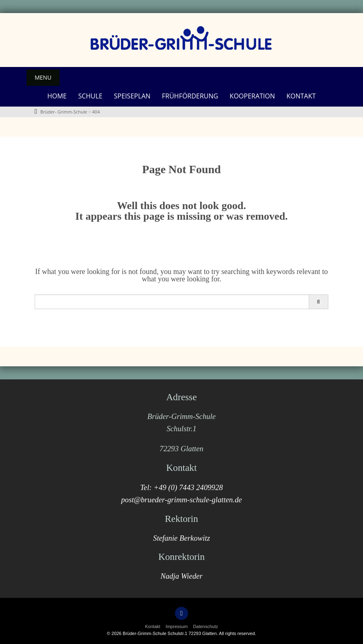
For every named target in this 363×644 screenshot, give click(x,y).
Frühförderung (190, 96)
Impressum (177, 626)
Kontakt (301, 96)
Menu (43, 77)
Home (57, 96)
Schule (91, 96)
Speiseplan (132, 96)
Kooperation (252, 96)
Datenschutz (205, 626)
